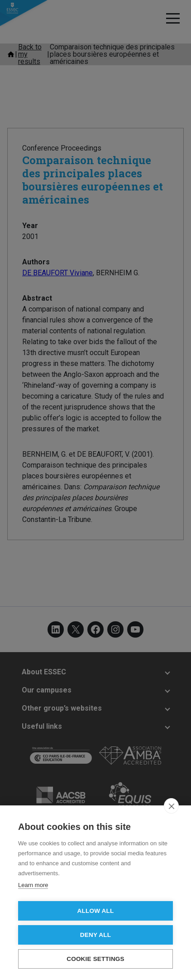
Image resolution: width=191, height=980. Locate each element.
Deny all (95, 935)
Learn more (33, 885)
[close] (171, 806)
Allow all (96, 911)
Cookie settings (95, 959)
